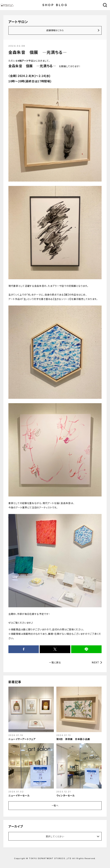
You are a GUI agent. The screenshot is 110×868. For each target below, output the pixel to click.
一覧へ (55, 805)
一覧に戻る (55, 662)
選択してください (55, 836)
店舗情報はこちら (55, 30)
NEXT (95, 663)
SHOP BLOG (55, 5)
